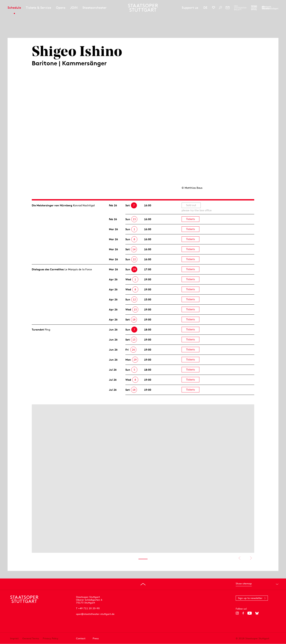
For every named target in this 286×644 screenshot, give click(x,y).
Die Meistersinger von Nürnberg (52, 205)
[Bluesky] (257, 613)
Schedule (14, 8)
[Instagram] (237, 613)
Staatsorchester (94, 8)
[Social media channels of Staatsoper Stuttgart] (214, 8)
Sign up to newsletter (250, 598)
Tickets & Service (38, 8)
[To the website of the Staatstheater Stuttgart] (270, 8)
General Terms (31, 638)
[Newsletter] (228, 8)
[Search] (220, 8)
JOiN (74, 8)
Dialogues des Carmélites (48, 269)
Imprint (14, 638)
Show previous (239, 558)
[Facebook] (243, 613)
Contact (81, 638)
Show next (251, 558)
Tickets (190, 219)
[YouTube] (250, 613)
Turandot (38, 330)
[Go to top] (143, 584)
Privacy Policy (51, 638)
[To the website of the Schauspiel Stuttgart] (254, 8)
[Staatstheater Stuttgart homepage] (143, 8)
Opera (61, 8)
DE (205, 8)
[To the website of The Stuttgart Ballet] (240, 8)
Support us (190, 8)
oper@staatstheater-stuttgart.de (95, 614)
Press (96, 638)
